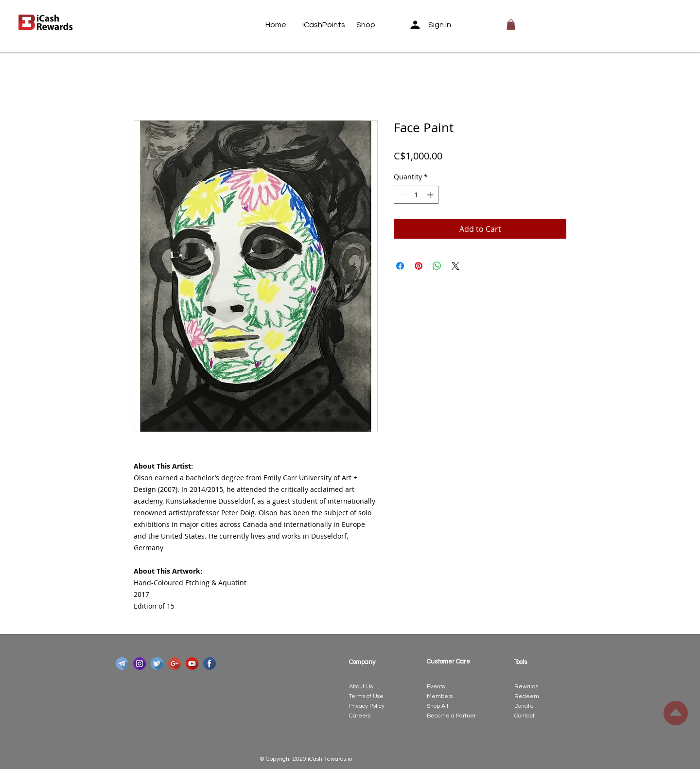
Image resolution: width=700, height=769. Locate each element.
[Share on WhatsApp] (437, 266)
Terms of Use (366, 696)
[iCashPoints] (324, 25)
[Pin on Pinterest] (419, 266)
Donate (524, 706)
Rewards (526, 687)
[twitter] (157, 664)
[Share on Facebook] (400, 266)
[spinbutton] (416, 195)
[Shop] (375, 25)
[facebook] (210, 664)
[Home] (284, 25)
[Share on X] (455, 266)
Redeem (527, 696)
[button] (511, 25)
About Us (361, 687)
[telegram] (122, 664)
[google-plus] (175, 664)
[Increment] (431, 195)
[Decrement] (401, 195)
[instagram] (140, 664)
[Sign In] (434, 25)
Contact (525, 716)
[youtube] (192, 664)
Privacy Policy (367, 706)
